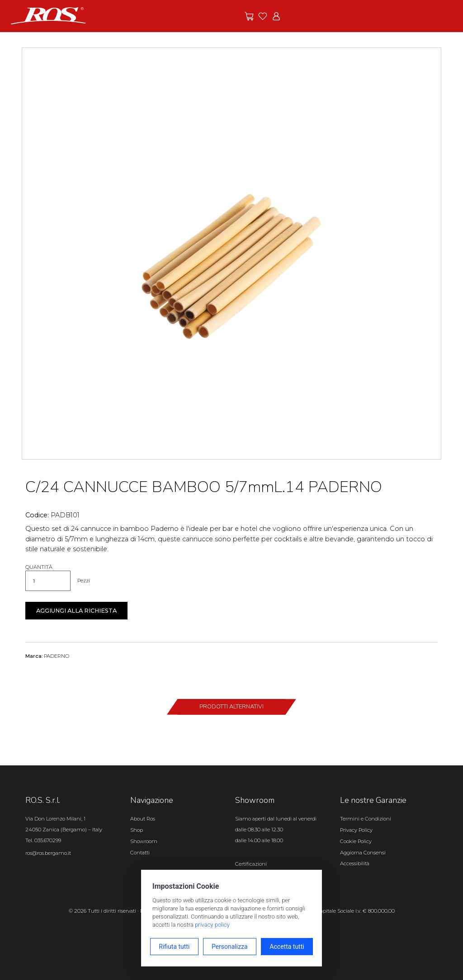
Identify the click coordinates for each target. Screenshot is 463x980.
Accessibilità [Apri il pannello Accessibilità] (355, 863)
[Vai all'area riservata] (276, 16)
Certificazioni (251, 864)
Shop (137, 830)
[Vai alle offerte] (249, 16)
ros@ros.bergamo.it (48, 853)
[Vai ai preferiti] (263, 16)
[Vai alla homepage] (48, 15)
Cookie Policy (356, 841)
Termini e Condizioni (366, 819)
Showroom (144, 841)
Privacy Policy (356, 830)
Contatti (140, 853)
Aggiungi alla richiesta (76, 611)
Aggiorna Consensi (363, 853)
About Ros (143, 819)
